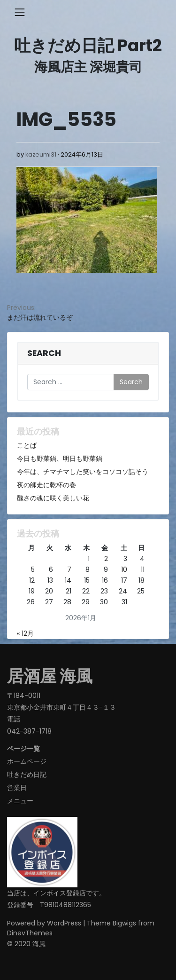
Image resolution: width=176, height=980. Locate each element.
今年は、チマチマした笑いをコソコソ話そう (83, 472)
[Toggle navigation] (20, 12)
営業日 (17, 788)
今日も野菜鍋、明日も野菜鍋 (60, 458)
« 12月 (25, 633)
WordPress (64, 923)
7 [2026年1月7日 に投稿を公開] (69, 569)
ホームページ (27, 761)
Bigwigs (124, 923)
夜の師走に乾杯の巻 (46, 485)
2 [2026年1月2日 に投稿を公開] (106, 559)
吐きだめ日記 (27, 775)
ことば (27, 445)
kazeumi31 (41, 154)
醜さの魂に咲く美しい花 (53, 498)
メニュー (20, 801)
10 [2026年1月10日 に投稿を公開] (124, 569)
